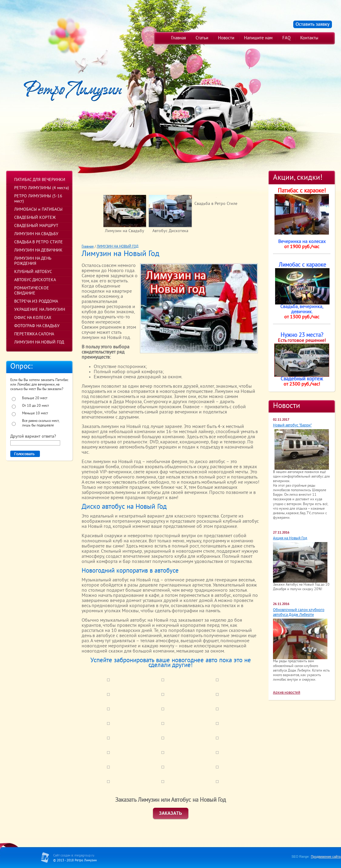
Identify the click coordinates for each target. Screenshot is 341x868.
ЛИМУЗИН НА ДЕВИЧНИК (38, 250)
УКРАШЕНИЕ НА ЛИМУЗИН (40, 310)
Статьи (202, 38)
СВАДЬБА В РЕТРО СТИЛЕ (39, 242)
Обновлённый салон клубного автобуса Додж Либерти (299, 613)
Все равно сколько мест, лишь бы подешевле (41, 423)
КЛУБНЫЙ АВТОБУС (33, 272)
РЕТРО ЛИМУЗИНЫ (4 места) (42, 188)
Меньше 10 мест (35, 414)
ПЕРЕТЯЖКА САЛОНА (34, 334)
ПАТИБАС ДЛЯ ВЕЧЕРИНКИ (40, 180)
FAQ (286, 38)
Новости (226, 38)
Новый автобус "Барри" (292, 426)
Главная (179, 38)
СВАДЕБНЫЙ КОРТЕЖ (35, 218)
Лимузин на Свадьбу (125, 231)
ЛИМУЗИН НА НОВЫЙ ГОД (39, 342)
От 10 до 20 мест (36, 406)
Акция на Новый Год (290, 538)
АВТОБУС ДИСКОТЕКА (35, 280)
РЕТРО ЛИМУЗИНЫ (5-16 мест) (38, 199)
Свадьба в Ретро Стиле (216, 204)
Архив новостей (287, 693)
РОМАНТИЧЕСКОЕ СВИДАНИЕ (32, 291)
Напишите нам (258, 38)
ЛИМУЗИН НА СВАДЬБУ (36, 234)
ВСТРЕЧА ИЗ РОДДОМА (36, 302)
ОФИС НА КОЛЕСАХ (33, 318)
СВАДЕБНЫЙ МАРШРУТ (36, 226)
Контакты (309, 38)
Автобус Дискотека (170, 231)
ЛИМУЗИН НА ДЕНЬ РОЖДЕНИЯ (33, 261)
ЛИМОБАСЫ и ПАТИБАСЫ (38, 210)
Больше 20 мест (35, 398)
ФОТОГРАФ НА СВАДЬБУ (37, 326)
